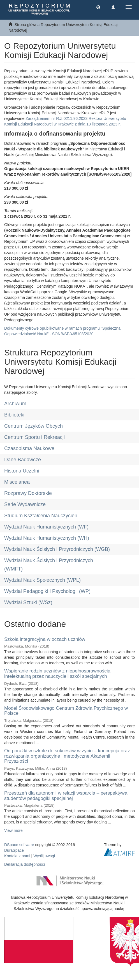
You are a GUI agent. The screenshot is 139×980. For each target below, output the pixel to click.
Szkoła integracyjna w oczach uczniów (45, 639)
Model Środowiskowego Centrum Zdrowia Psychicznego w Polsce (66, 711)
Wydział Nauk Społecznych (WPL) (42, 580)
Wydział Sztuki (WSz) (28, 602)
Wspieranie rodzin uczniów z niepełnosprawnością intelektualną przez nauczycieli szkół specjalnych (57, 674)
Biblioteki (14, 415)
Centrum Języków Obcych (33, 426)
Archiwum (15, 404)
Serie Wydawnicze (25, 504)
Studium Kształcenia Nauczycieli (40, 516)
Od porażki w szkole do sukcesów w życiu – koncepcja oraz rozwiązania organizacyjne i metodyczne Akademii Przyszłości (67, 756)
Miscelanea (17, 482)
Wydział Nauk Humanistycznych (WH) (47, 538)
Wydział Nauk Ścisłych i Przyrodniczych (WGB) (57, 549)
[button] (98, 7)
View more (13, 830)
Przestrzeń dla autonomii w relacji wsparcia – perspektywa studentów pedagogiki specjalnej (66, 796)
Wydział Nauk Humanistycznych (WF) (46, 527)
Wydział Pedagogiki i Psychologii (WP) (47, 591)
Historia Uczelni (22, 471)
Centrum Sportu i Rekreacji (34, 437)
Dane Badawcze (23, 460)
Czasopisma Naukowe (29, 448)
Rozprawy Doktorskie (28, 493)
